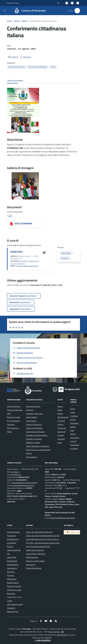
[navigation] (5, 10)
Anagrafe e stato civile (34, 414)
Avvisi (60, 443)
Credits (10, 601)
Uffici (9, 414)
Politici (9, 432)
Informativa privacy (14, 590)
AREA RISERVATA (42, 640)
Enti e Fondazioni (13, 421)
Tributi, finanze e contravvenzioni (38, 450)
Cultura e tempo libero (34, 428)
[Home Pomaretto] (29, 11)
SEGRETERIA (16, 252)
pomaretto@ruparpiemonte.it (27, 266)
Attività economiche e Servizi (75, 438)
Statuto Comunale (14, 586)
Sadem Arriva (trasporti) (35, 550)
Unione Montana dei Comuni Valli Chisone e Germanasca (47, 539)
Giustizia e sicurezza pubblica (37, 435)
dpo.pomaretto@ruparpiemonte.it (62, 518)
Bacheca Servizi (13, 583)
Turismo (29, 453)
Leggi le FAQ (12, 557)
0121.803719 (16, 474)
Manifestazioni (63, 417)
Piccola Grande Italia (34, 568)
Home (9, 21)
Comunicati (62, 428)
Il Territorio (74, 416)
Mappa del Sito (13, 612)
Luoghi (73, 412)
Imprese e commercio (34, 439)
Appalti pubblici (32, 417)
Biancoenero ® (62, 635)
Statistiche (11, 608)
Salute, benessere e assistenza (37, 446)
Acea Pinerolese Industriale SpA (38, 546)
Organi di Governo (14, 406)
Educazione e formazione (35, 432)
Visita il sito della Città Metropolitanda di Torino (44, 536)
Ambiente (30, 410)
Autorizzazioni (31, 421)
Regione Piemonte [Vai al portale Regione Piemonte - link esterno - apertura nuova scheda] (13, 3)
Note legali (11, 593)
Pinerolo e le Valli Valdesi (35, 561)
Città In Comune (54, 632)
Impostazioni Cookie (14, 597)
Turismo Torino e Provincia (36, 554)
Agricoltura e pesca (33, 406)
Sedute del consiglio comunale (61, 435)
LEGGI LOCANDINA (23, 223)
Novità (17, 21)
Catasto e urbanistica (34, 424)
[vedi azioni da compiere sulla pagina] (25, 57)
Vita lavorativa (31, 457)
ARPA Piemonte (32, 557)
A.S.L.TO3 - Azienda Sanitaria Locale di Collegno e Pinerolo (48, 543)
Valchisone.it (31, 565)
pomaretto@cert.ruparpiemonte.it (24, 483)
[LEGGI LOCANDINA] (11, 224)
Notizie (25, 21)
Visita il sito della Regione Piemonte (39, 532)
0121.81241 (15, 472)
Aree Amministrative (15, 410)
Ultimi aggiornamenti (15, 604)
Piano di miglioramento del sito (14, 550)
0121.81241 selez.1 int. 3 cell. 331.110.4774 (25, 262)
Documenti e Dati (14, 417)
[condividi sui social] (13, 57)
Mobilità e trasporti (33, 443)
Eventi (73, 409)
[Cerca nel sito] (77, 11)
